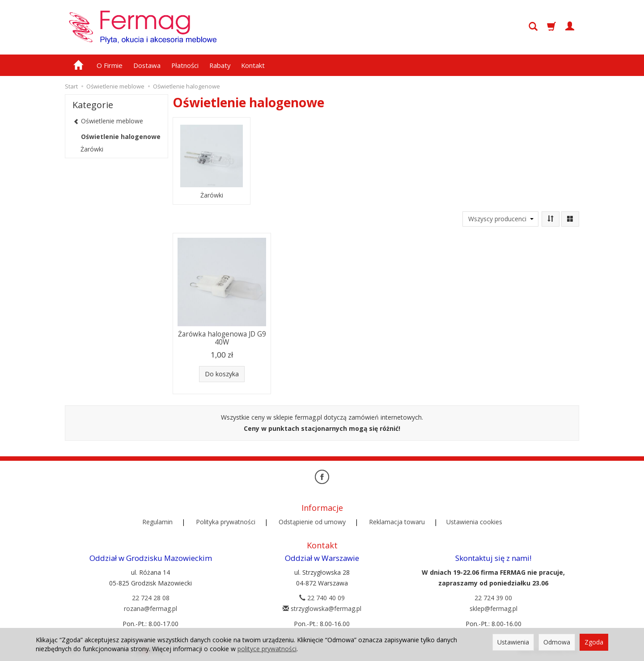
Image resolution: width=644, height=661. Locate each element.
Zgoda (594, 642)
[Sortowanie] (551, 219)
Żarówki (212, 195)
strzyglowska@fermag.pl (322, 608)
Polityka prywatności (226, 522)
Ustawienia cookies (474, 522)
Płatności (185, 65)
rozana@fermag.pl (150, 608)
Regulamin (157, 522)
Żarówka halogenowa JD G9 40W (222, 338)
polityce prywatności (267, 649)
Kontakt (253, 65)
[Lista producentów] (500, 219)
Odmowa (557, 642)
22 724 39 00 (493, 598)
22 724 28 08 (151, 598)
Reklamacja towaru (397, 522)
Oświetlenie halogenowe (121, 137)
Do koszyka (222, 374)
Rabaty (220, 65)
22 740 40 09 (322, 598)
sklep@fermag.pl (494, 608)
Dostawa (147, 65)
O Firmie (110, 65)
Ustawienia (513, 642)
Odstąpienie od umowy (312, 522)
